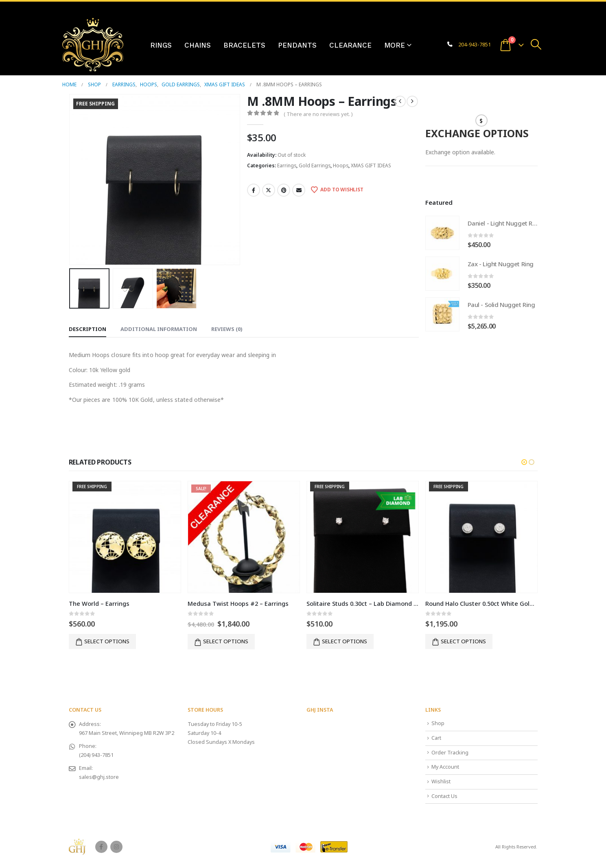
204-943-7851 (475, 45)
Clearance (350, 45)
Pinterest (284, 190)
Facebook (254, 190)
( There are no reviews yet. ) (318, 114)
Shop (438, 723)
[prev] (400, 101)
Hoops (341, 165)
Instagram (116, 847)
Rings (161, 45)
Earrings (287, 165)
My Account (445, 767)
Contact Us (444, 796)
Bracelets (244, 45)
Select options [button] (107, 641)
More (395, 45)
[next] (412, 101)
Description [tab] (88, 329)
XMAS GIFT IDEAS (371, 165)
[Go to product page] (442, 233)
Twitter (269, 190)
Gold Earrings (315, 165)
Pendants (297, 45)
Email (299, 190)
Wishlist (441, 781)
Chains (198, 45)
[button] (536, 44)
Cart (436, 738)
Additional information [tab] (159, 329)
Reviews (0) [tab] (227, 329)
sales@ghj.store (99, 777)
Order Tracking (450, 753)
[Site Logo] (93, 45)
